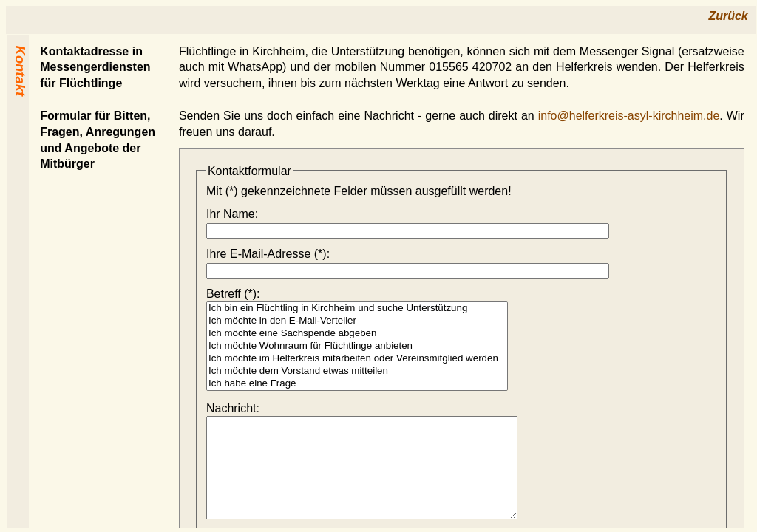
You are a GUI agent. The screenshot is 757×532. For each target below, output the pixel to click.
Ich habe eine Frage (357, 384)
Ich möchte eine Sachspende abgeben (357, 334)
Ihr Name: (232, 214)
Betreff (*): (233, 294)
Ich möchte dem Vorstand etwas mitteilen (357, 371)
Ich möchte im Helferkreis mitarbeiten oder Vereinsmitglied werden (357, 359)
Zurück (728, 16)
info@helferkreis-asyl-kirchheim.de (629, 116)
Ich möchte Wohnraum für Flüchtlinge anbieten (357, 346)
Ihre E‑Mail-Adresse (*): (268, 254)
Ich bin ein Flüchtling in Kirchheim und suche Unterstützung (357, 308)
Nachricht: (233, 408)
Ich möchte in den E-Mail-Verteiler (357, 321)
